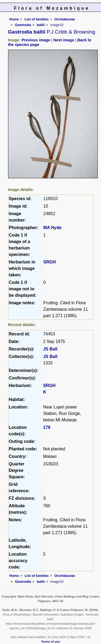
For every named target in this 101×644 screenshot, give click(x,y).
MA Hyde (53, 228)
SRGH (50, 262)
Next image (64, 40)
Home (14, 19)
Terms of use (50, 642)
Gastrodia (23, 25)
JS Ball (50, 349)
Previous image (36, 40)
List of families (37, 19)
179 (47, 427)
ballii (41, 25)
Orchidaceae (65, 19)
